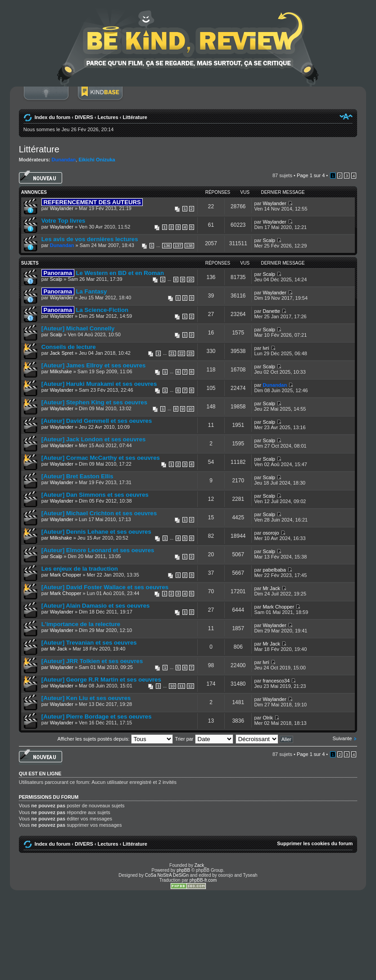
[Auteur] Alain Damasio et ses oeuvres (96, 606)
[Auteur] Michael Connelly (78, 328)
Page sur (311, 175)
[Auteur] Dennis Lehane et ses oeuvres (96, 532)
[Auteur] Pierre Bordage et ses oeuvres (97, 717)
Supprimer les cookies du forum (315, 843)
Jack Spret (62, 353)
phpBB (183, 870)
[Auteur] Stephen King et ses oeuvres (94, 402)
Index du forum (52, 117)
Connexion (46, 98)
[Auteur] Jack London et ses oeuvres (94, 439)
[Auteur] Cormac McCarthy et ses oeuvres (101, 458)
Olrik (268, 718)
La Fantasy (74, 291)
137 (178, 246)
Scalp (269, 240)
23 (190, 353)
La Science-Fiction (85, 310)
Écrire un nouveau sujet (41, 178)
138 (189, 246)
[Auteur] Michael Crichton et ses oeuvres (99, 513)
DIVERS (84, 117)
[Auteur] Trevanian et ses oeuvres (89, 643)
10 (190, 279)
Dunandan (64, 160)
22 (181, 353)
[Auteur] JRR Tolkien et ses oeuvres (92, 661)
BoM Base (100, 98)
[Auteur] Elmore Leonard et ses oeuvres (98, 550)
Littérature (135, 117)
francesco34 (276, 681)
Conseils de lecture (69, 347)
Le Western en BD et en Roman (103, 273)
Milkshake (61, 371)
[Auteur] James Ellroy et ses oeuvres (94, 365)
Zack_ (201, 865)
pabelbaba (274, 570)
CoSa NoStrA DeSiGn (167, 875)
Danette (271, 311)
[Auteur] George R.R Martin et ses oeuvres (101, 680)
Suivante (342, 738)
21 (172, 353)
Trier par (204, 739)
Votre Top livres (63, 221)
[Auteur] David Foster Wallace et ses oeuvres (105, 587)
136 (167, 246)
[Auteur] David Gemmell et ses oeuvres (97, 421)
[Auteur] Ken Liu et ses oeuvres (86, 698)
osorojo (271, 533)
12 (190, 686)
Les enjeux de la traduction (80, 569)
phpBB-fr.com (203, 880)
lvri (266, 348)
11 (181, 686)
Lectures (108, 117)
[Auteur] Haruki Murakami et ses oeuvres (99, 384)
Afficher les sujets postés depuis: (115, 739)
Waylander (62, 208)
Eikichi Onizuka (97, 160)
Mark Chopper (66, 575)
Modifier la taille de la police (346, 116)
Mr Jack (271, 588)
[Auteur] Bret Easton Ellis (77, 476)
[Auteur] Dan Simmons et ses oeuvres (95, 495)
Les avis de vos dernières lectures (90, 239)
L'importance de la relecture (81, 624)
